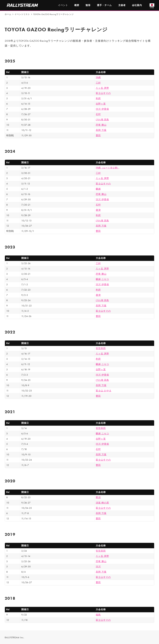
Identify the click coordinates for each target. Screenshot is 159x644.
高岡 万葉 (101, 130)
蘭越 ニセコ (102, 279)
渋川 (98, 567)
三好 (98, 83)
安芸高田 (101, 348)
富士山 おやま (104, 391)
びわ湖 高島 (102, 120)
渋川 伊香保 (102, 109)
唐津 (98, 210)
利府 (98, 98)
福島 (98, 615)
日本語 (152, 6)
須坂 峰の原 (102, 503)
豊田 (98, 135)
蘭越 (98, 189)
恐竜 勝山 (101, 125)
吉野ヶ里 (101, 104)
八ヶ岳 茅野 (102, 88)
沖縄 (98, 77)
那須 (98, 497)
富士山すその (103, 93)
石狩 (98, 114)
